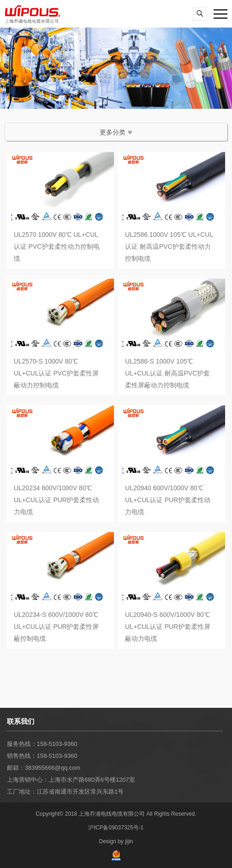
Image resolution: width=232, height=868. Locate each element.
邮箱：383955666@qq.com (44, 768)
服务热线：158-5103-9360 (42, 744)
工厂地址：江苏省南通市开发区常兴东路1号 (65, 792)
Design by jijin (116, 841)
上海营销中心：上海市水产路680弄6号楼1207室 (71, 780)
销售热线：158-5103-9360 (42, 756)
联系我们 (21, 721)
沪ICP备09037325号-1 (116, 828)
